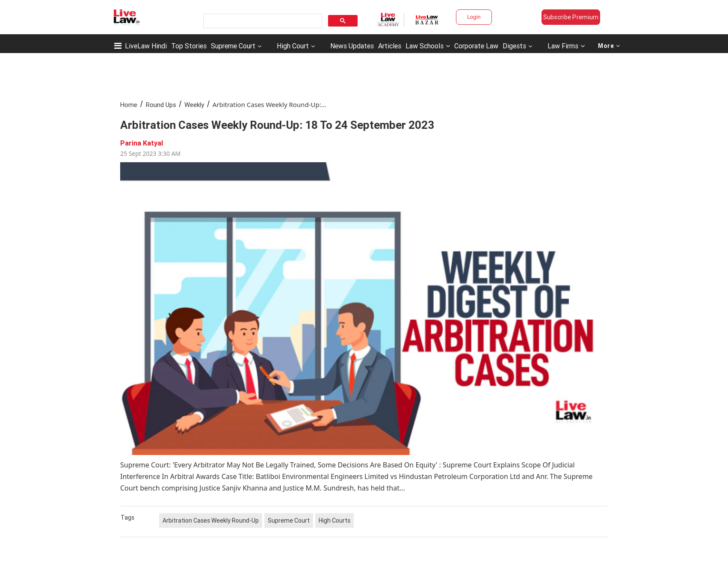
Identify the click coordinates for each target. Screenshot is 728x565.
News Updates (352, 46)
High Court (293, 46)
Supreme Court (233, 46)
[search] (262, 21)
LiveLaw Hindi (146, 46)
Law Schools (428, 46)
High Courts (334, 520)
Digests (514, 46)
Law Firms (566, 46)
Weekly (194, 105)
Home (129, 105)
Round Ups (161, 105)
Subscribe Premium (571, 17)
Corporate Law (476, 46)
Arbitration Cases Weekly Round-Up (211, 520)
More (609, 46)
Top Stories (189, 46)
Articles (390, 46)
